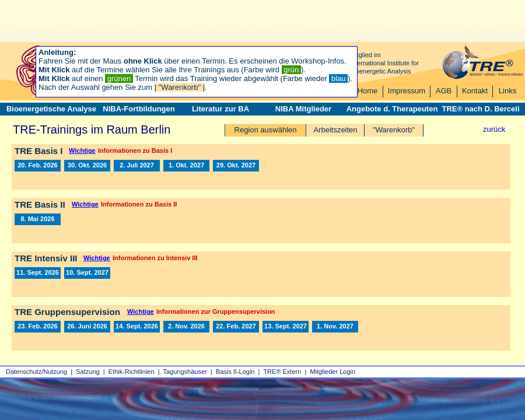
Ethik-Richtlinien (132, 372)
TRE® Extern (282, 372)
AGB (444, 91)
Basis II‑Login (235, 372)
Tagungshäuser (185, 372)
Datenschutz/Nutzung (36, 372)
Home (368, 91)
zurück (494, 129)
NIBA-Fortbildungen (139, 109)
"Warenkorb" (394, 130)
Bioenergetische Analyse (51, 109)
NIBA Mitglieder (303, 109)
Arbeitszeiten (335, 130)
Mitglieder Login (332, 372)
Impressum (407, 91)
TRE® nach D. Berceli (480, 109)
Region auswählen (266, 130)
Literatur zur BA (220, 109)
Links (508, 91)
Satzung (87, 372)
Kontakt (475, 91)
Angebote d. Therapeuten (392, 109)
